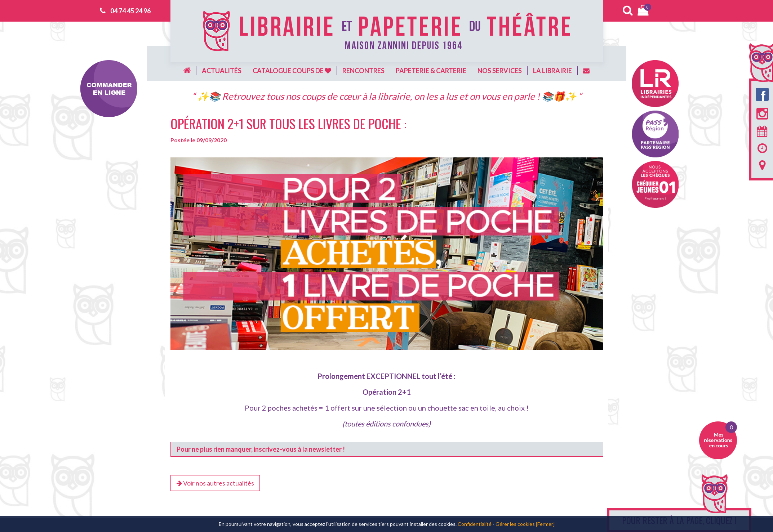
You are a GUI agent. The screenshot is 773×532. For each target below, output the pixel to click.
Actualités (222, 71)
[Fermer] (545, 524)
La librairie (552, 71)
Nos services (500, 71)
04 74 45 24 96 (130, 11)
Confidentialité (475, 524)
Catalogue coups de (292, 71)
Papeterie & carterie (431, 71)
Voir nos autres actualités (215, 483)
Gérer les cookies (515, 524)
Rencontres (363, 71)
